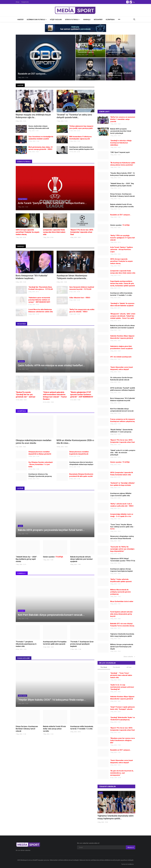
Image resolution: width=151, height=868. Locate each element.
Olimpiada (22, 411)
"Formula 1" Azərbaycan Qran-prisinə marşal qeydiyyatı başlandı (82, 644)
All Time (129, 667)
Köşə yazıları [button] (56, 19)
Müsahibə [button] (98, 19)
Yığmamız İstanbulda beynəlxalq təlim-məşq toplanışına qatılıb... (116, 817)
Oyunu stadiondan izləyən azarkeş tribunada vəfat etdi (39, 127)
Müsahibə (21, 324)
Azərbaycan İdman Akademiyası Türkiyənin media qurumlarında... (72, 277)
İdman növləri (24, 658)
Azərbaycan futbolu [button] (37, 19)
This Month (116, 667)
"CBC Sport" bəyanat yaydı (120, 152)
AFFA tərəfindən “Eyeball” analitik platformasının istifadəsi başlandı (123, 389)
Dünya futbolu (24, 161)
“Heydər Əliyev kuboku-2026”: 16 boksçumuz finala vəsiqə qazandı (122, 174)
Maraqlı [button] (87, 19)
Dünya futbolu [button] (73, 19)
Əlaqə (18, 2)
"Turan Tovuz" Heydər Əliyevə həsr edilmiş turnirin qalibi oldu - (122, 527)
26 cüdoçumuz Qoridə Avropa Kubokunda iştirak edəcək (121, 379)
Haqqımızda (25, 2)
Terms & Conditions (128, 864)
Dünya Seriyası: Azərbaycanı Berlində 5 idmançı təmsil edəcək (27, 729)
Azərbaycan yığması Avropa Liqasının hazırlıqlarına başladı (121, 570)
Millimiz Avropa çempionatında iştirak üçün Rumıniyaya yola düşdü (122, 647)
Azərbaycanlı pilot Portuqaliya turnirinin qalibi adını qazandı (55, 643)
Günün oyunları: (53, 557)
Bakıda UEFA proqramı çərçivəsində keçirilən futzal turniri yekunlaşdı (121, 131)
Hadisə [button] (20, 19)
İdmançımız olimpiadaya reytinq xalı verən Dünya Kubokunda (122, 537)
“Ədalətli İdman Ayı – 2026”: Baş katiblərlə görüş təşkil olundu (26, 559)
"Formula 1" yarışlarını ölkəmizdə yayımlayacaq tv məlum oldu (26, 644)
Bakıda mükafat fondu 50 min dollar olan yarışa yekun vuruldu (54, 729)
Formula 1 (22, 573)
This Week (104, 667)
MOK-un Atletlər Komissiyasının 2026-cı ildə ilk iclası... (75, 442)
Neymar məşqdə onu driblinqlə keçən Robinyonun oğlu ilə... (33, 116)
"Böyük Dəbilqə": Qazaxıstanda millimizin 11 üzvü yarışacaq (121, 431)
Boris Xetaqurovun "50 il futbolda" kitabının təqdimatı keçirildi (123, 399)
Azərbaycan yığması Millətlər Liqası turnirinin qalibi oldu (121, 494)
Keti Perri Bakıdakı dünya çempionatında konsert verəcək (122, 410)
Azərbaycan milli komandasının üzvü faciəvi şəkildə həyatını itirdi (81, 148)
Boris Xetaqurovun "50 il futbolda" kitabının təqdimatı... (32, 277)
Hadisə (20, 85)
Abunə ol (131, 847)
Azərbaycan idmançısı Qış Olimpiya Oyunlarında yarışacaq (40, 475)
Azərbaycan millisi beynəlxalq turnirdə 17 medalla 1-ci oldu (82, 728)
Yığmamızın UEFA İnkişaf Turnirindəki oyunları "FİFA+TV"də (123, 560)
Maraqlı (21, 246)
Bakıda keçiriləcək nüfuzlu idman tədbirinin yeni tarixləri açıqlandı (81, 559)
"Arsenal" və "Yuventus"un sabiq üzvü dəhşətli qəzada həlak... (74, 116)
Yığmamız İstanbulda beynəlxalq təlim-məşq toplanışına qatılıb (122, 635)
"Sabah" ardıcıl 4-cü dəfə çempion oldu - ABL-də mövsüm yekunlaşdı (123, 453)
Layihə (20, 488)
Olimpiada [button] (110, 19)
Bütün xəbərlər (130, 657)
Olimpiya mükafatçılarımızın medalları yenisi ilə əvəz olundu (34, 442)
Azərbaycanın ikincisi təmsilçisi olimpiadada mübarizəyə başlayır (81, 463)
